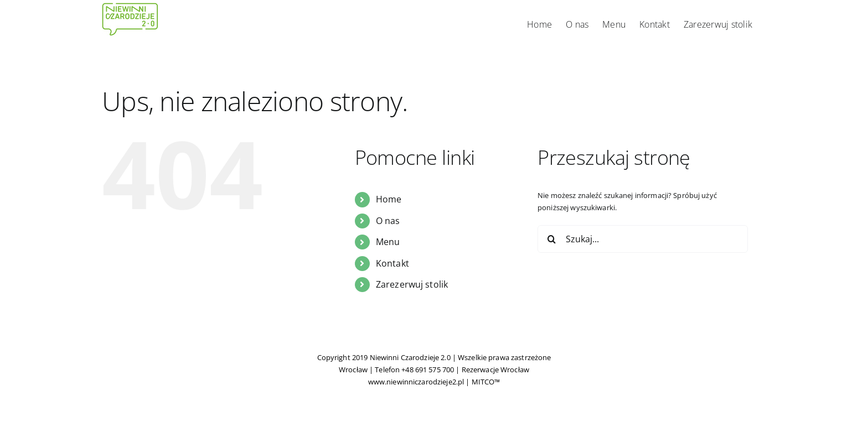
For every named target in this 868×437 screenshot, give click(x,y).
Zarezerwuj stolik (412, 284)
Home (389, 199)
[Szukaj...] (643, 239)
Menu (388, 242)
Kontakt (392, 263)
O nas (388, 221)
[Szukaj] (551, 239)
